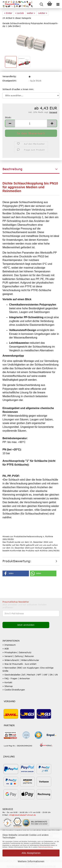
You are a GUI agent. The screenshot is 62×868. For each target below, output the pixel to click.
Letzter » (43, 13)
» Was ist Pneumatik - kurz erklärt (19, 664)
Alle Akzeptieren (31, 853)
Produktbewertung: (17, 561)
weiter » (31, 13)
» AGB (6, 649)
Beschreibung (12, 169)
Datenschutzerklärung (45, 847)
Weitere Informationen (31, 861)
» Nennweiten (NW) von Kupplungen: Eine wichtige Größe (28, 669)
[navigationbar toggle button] (58, 4)
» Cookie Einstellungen (14, 690)
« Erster (8, 13)
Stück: (8, 117)
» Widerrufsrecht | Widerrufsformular (21, 660)
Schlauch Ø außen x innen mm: (18, 89)
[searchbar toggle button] (41, 4)
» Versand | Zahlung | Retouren (18, 656)
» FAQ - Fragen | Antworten (16, 678)
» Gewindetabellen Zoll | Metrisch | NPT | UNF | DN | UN (30, 675)
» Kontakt (7, 682)
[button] (10, 123)
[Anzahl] (31, 123)
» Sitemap (8, 686)
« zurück (20, 13)
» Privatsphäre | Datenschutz (17, 652)
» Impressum (9, 645)
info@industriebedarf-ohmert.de (22, 815)
